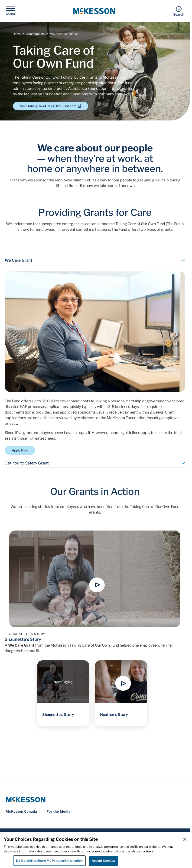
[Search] (179, 11)
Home (17, 34)
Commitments (35, 34)
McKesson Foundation (64, 34)
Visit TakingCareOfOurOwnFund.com (51, 106)
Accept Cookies (103, 861)
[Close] (185, 839)
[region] (96, 850)
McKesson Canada (21, 811)
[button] (97, 585)
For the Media (59, 811)
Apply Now (20, 450)
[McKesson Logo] (95, 800)
